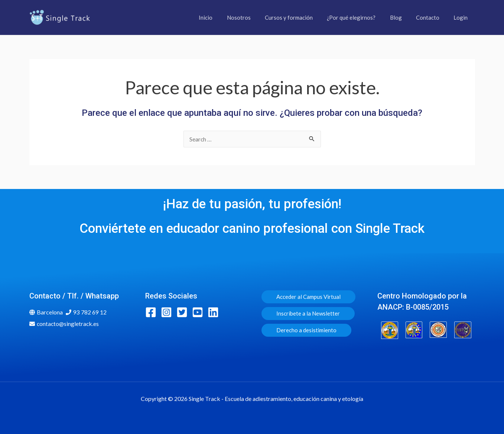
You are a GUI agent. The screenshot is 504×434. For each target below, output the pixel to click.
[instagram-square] (168, 312)
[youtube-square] (199, 312)
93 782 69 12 (90, 312)
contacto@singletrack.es (69, 324)
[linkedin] (215, 312)
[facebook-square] (152, 312)
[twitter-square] (184, 312)
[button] (308, 297)
